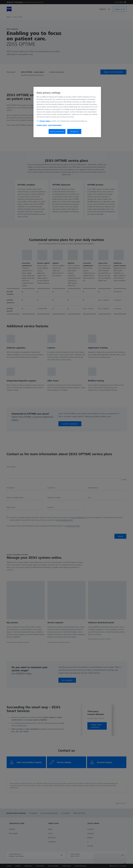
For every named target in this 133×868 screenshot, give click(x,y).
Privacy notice (45, 121)
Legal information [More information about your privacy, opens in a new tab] (55, 125)
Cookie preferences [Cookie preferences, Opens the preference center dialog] (57, 131)
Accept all (74, 131)
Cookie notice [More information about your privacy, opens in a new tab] (42, 125)
